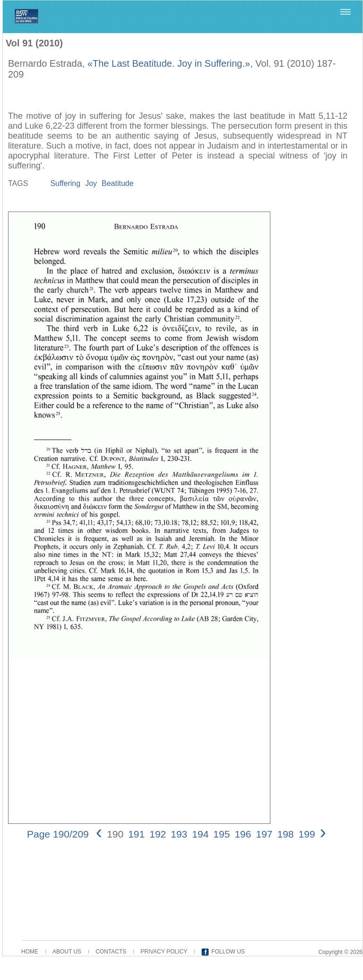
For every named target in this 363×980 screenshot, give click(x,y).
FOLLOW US (228, 952)
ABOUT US (67, 952)
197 (264, 834)
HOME (30, 952)
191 (136, 834)
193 (179, 834)
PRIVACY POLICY (164, 952)
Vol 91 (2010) (34, 43)
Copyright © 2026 (340, 952)
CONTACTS (111, 952)
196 (243, 834)
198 (286, 834)
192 (158, 834)
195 (221, 834)
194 (200, 834)
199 (307, 834)
